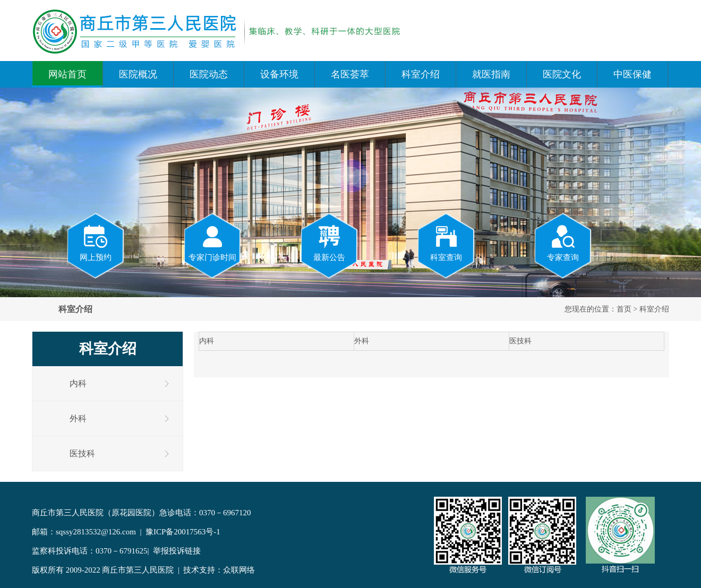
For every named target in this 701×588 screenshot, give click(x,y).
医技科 (82, 453)
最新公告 (329, 243)
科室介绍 (421, 74)
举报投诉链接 (177, 551)
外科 (78, 418)
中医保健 (632, 74)
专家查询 (563, 243)
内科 (78, 383)
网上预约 (96, 243)
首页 (624, 309)
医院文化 (562, 74)
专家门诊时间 (212, 243)
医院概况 (138, 74)
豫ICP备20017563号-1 (183, 532)
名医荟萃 (350, 74)
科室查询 (446, 243)
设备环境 (279, 74)
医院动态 (209, 74)
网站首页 (67, 74)
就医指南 (491, 74)
